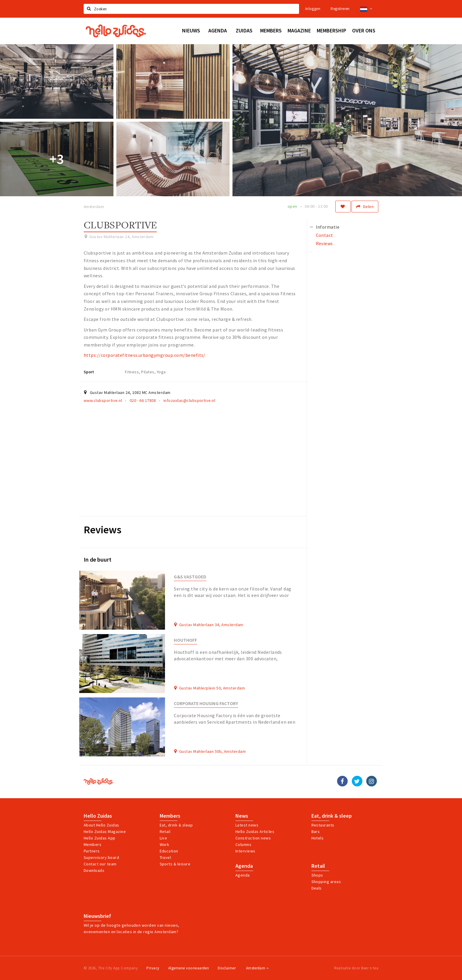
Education (169, 851)
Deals (317, 888)
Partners (92, 851)
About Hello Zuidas (102, 825)
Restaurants (323, 825)
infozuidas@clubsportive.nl (189, 400)
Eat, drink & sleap (176, 825)
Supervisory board (101, 857)
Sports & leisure (175, 864)
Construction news (253, 838)
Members (93, 844)
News (242, 816)
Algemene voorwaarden (189, 968)
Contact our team (100, 864)
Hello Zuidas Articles (255, 831)
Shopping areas (326, 882)
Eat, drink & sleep (332, 816)
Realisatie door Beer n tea (356, 968)
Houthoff (185, 640)
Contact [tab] (325, 235)
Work (165, 844)
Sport (89, 372)
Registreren (340, 9)
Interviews (245, 851)
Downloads (94, 870)
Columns (243, 844)
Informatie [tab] (328, 227)
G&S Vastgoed (190, 577)
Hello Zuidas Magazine (105, 831)
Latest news (247, 825)
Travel (165, 857)
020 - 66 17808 (143, 400)
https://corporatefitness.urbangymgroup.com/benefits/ (145, 355)
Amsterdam (257, 968)
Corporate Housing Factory (206, 703)
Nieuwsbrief (97, 916)
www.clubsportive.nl (103, 400)
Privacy (153, 968)
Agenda (244, 866)
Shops (317, 875)
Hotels (318, 838)
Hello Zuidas (98, 816)
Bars (316, 831)
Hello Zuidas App (100, 838)
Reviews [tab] (324, 243)
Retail (165, 831)
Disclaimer (227, 968)
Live (164, 838)
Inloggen (313, 9)
